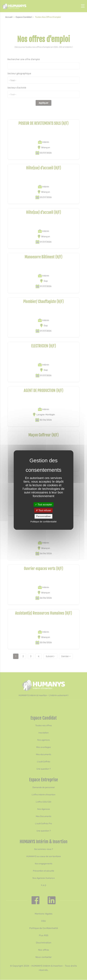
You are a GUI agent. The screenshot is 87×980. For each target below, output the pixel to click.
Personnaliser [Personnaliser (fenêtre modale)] (44, 516)
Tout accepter (43, 505)
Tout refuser (44, 510)
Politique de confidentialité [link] (43, 521)
